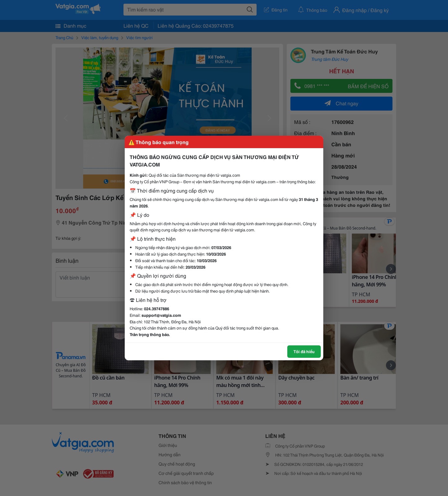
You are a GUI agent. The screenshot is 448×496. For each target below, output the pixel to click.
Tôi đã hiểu (304, 351)
